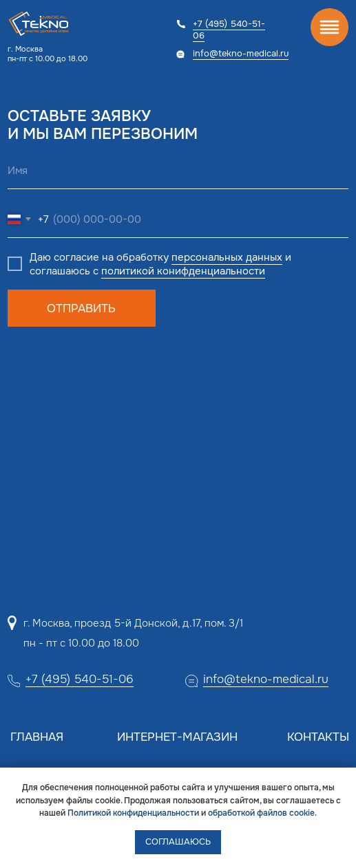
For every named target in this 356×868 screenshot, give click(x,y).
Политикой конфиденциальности (133, 813)
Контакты (318, 737)
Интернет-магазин (177, 737)
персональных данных (227, 257)
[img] (329, 27)
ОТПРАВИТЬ (81, 308)
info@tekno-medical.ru (241, 53)
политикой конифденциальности (183, 271)
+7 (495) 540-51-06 (229, 30)
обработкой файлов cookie (261, 813)
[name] (178, 171)
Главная (37, 737)
